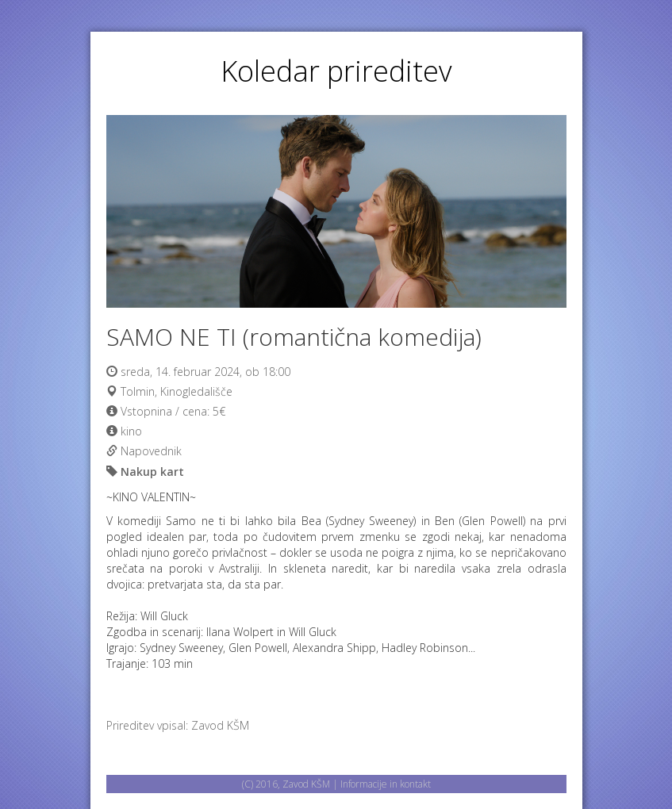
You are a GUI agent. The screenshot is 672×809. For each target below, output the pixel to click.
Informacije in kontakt (386, 784)
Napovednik (151, 451)
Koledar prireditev (336, 71)
